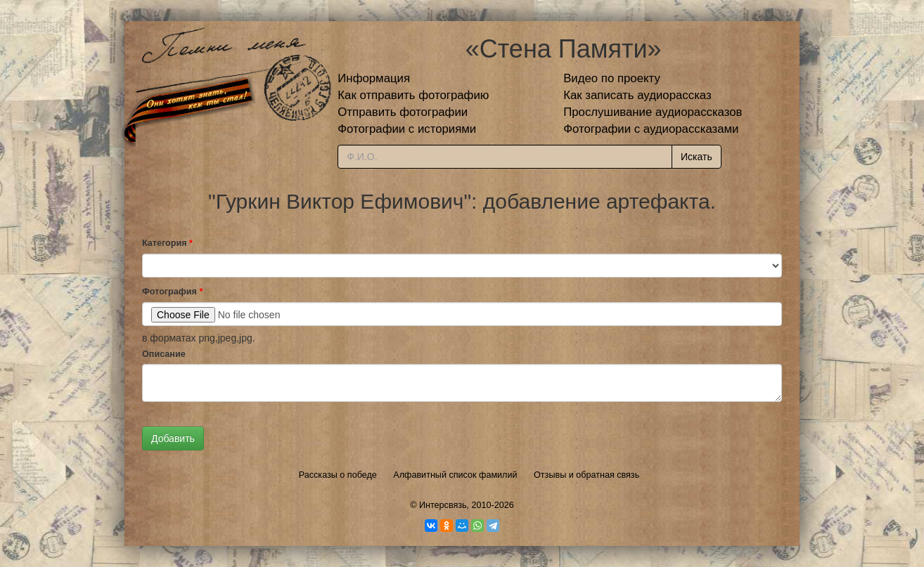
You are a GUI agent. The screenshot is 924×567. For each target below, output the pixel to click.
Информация (374, 78)
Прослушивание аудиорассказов (653, 112)
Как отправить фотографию (413, 95)
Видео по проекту (612, 78)
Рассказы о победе (338, 475)
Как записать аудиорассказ (637, 95)
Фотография (172, 292)
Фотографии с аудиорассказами (651, 129)
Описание (164, 354)
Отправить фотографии (403, 112)
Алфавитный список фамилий (455, 475)
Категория (167, 243)
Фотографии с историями (407, 129)
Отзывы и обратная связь (586, 475)
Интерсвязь (443, 505)
